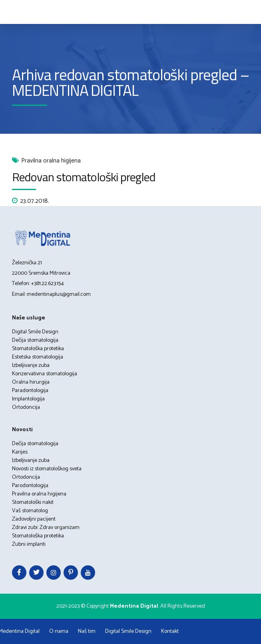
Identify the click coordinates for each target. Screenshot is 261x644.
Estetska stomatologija (38, 357)
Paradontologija (30, 391)
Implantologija (28, 399)
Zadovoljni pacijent (34, 519)
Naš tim (87, 631)
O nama (59, 631)
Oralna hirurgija (31, 382)
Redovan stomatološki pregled (84, 177)
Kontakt (170, 631)
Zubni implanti (29, 544)
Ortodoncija (26, 407)
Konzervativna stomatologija (45, 374)
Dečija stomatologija (35, 340)
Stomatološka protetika (38, 349)
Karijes (20, 452)
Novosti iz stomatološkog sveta (47, 469)
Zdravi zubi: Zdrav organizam (46, 528)
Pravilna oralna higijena (51, 161)
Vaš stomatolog (30, 511)
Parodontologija (30, 486)
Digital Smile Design (35, 332)
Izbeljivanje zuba (31, 366)
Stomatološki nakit (33, 502)
